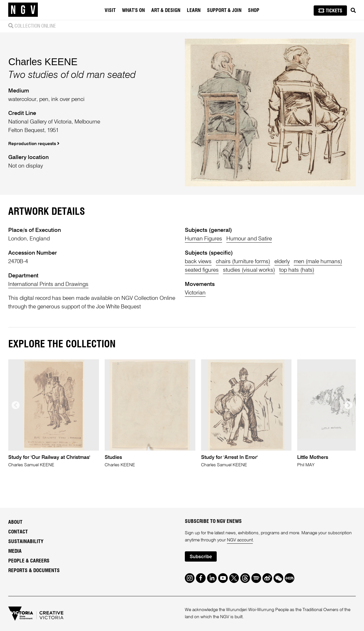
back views (198, 262)
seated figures (202, 270)
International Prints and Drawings (48, 284)
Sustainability (26, 542)
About (15, 522)
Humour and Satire (249, 239)
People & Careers (29, 561)
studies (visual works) (249, 270)
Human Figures (203, 239)
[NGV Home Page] (23, 10)
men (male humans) (318, 262)
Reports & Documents (34, 571)
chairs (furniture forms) (243, 262)
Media (15, 551)
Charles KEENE (43, 62)
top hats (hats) (297, 270)
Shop (254, 11)
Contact (18, 532)
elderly (282, 262)
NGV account (240, 540)
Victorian (195, 293)
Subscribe (201, 557)
